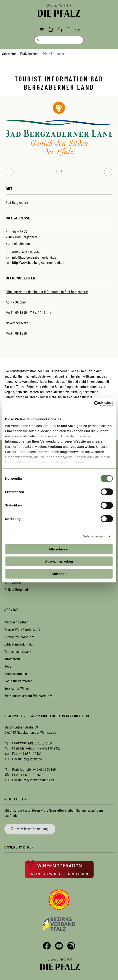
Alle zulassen (59, 549)
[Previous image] (10, 172)
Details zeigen (94, 536)
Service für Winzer (17, 689)
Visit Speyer (13, 582)
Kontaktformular (16, 674)
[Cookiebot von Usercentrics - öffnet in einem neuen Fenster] (94, 404)
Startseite (9, 54)
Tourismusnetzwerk (18, 652)
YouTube (59, 946)
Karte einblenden (18, 244)
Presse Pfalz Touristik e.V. (23, 630)
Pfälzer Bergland (16, 590)
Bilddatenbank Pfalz (19, 644)
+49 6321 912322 (48, 748)
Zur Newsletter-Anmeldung (30, 829)
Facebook (47, 946)
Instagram (71, 946)
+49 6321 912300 (40, 743)
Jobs (8, 666)
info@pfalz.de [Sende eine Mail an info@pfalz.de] (32, 759)
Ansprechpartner (16, 622)
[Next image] (108, 172)
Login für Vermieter (18, 681)
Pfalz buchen (29, 54)
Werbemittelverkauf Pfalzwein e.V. (28, 696)
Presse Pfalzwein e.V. (19, 637)
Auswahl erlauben (59, 561)
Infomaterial (13, 659)
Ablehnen (59, 574)
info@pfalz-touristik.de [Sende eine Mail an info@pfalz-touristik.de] (39, 780)
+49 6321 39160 (44, 770)
